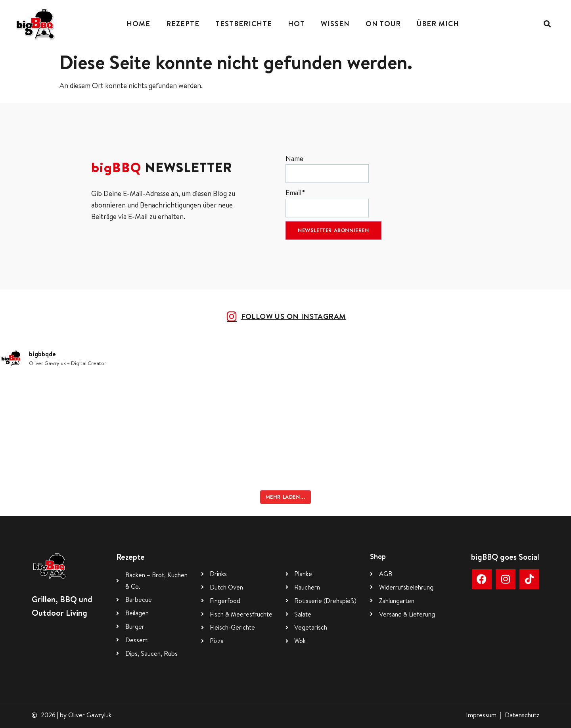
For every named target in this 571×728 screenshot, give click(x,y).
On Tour (383, 24)
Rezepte (183, 24)
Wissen (335, 24)
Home (138, 24)
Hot (296, 24)
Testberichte (244, 24)
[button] (547, 24)
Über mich (438, 24)
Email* (327, 203)
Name (327, 168)
